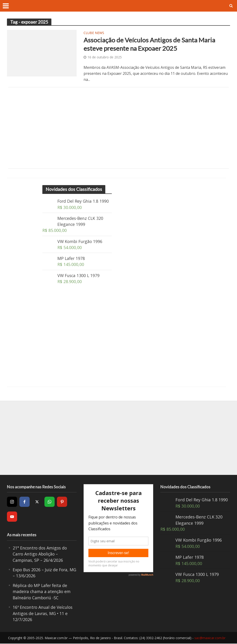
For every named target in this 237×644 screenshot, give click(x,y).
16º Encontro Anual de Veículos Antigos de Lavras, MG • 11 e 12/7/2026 (44, 614)
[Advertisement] (118, 128)
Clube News (94, 33)
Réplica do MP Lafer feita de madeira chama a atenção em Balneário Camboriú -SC (42, 592)
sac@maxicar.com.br (210, 638)
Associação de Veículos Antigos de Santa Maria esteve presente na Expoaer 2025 (150, 44)
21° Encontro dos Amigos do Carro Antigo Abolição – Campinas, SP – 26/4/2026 (41, 554)
